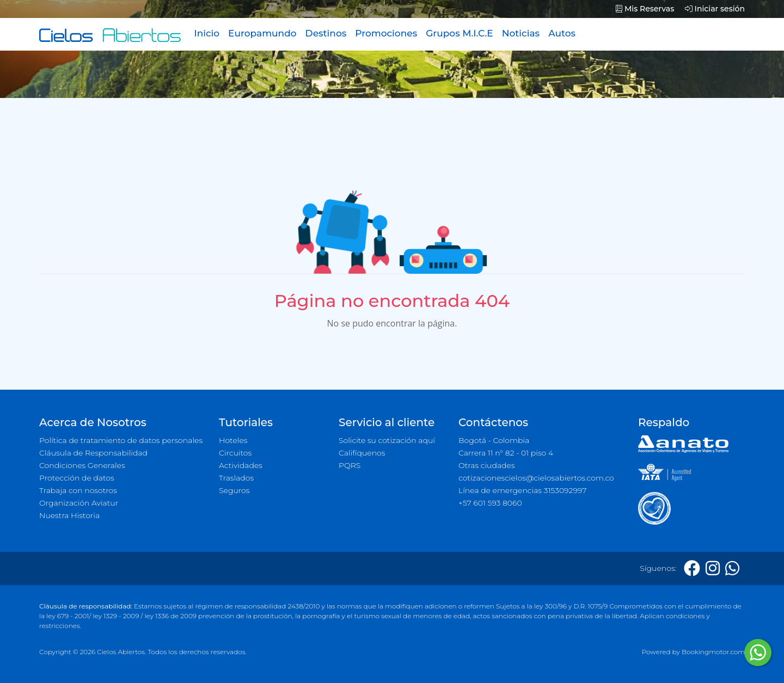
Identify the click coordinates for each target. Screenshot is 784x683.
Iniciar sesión (715, 9)
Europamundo (262, 33)
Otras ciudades (487, 465)
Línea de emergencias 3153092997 (522, 490)
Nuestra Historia (69, 515)
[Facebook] (692, 568)
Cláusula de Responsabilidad (93, 453)
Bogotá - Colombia (494, 440)
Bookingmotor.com (713, 652)
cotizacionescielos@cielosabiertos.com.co (536, 478)
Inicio (207, 33)
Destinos (326, 33)
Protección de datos (77, 478)
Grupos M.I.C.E (460, 33)
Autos (562, 33)
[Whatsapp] (732, 568)
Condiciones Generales (82, 465)
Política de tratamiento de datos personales (121, 440)
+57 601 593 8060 (490, 503)
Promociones (386, 33)
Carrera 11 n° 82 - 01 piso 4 (506, 453)
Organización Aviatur (79, 503)
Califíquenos (362, 453)
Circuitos (235, 453)
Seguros (234, 490)
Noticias (521, 33)
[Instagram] (713, 568)
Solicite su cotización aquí (387, 440)
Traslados (236, 478)
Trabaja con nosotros (78, 490)
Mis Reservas (645, 9)
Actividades (241, 465)
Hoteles (233, 440)
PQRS (350, 465)
